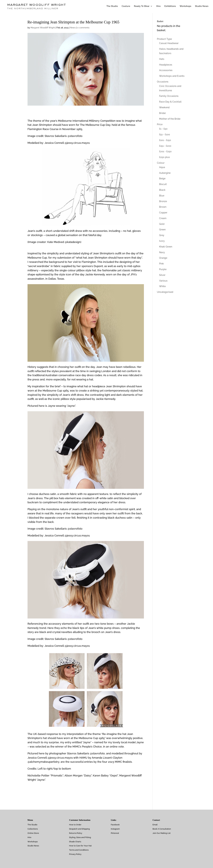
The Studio (112, 7)
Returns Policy (76, 833)
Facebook (115, 825)
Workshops (185, 7)
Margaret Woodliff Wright (43, 28)
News (73, 28)
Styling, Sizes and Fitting (80, 837)
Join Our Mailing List (162, 833)
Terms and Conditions (79, 850)
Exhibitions (170, 7)
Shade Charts (75, 842)
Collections (33, 829)
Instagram (115, 829)
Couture (126, 7)
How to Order (75, 825)
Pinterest (115, 833)
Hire (158, 7)
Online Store (33, 833)
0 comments (83, 28)
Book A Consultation (162, 829)
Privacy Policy (75, 854)
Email (155, 825)
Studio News (202, 7)
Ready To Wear (142, 7)
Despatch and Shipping (79, 829)
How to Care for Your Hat (80, 846)
